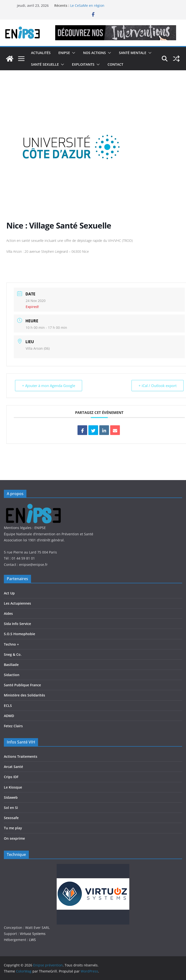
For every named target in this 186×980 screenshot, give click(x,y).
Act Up (9, 593)
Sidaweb (11, 797)
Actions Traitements (21, 756)
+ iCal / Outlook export (158, 386)
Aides (8, 613)
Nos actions (94, 53)
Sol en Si (11, 808)
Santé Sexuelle (45, 64)
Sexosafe (11, 818)
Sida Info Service (17, 624)
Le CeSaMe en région (87, 5)
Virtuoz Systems (33, 934)
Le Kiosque (13, 787)
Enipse (64, 53)
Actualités (41, 53)
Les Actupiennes (17, 603)
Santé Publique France (22, 685)
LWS (32, 940)
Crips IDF (11, 777)
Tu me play (13, 828)
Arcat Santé (13, 767)
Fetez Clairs (13, 726)
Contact (115, 64)
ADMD (9, 716)
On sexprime (14, 838)
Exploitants (83, 64)
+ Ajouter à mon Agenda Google (49, 386)
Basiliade (11, 665)
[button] (73, 53)
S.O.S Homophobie (19, 634)
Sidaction (12, 675)
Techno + (11, 644)
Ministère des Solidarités (24, 695)
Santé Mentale (133, 53)
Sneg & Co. (13, 654)
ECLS (8, 706)
